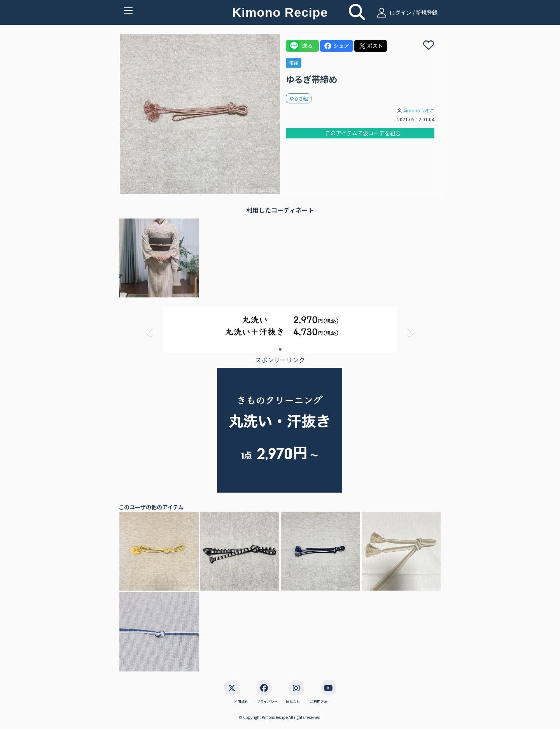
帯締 (294, 62)
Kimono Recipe (280, 12)
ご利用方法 (319, 702)
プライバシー (267, 702)
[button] (148, 329)
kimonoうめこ (419, 110)
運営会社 (293, 702)
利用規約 (241, 702)
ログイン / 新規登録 (406, 12)
